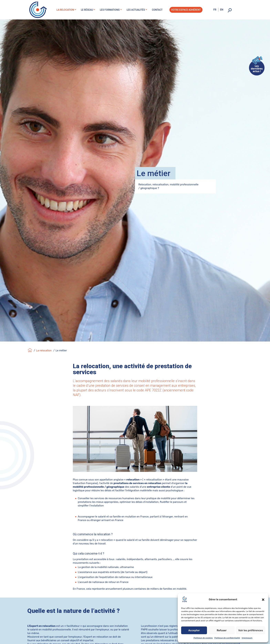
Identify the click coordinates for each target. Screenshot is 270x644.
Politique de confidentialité (227, 638)
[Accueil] (30, 345)
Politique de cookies (203, 638)
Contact (157, 10)
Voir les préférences (251, 630)
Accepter (194, 630)
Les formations (110, 10)
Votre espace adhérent (186, 10)
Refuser (222, 630)
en (222, 10)
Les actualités (136, 10)
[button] (263, 600)
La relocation (65, 10)
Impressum (247, 638)
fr (215, 10)
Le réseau (87, 10)
